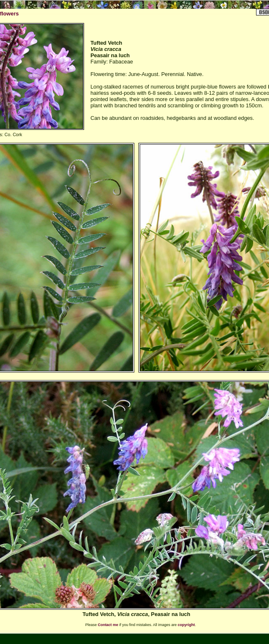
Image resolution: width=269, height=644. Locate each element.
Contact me (108, 625)
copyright (186, 625)
